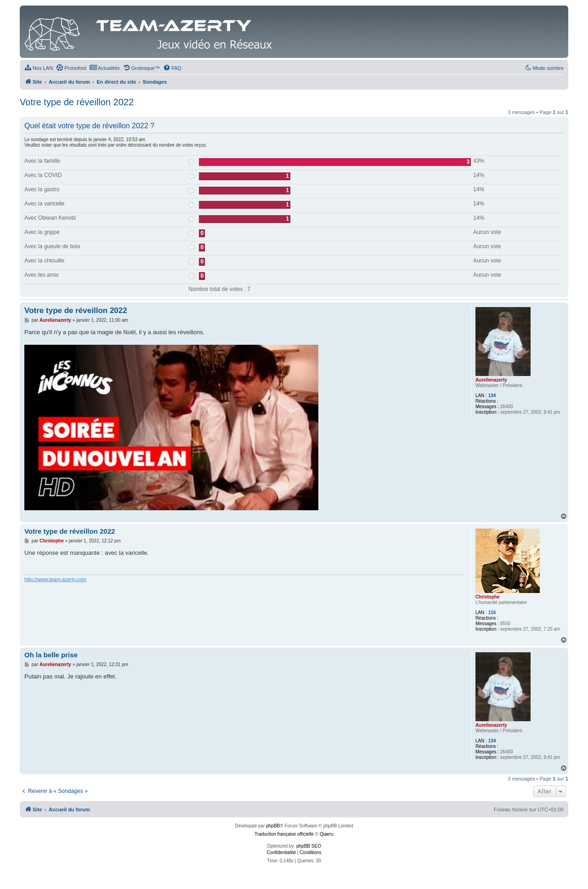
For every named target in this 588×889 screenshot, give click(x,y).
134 (492, 396)
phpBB (273, 826)
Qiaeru (327, 834)
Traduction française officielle (284, 834)
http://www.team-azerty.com (55, 579)
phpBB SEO (309, 846)
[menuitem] (39, 68)
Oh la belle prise (51, 655)
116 (492, 613)
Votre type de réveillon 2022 (77, 102)
